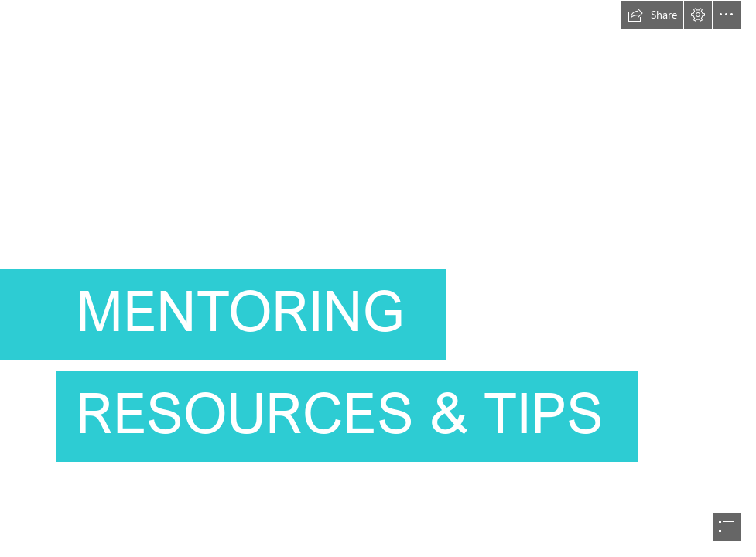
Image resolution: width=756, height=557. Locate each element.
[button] (652, 15)
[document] (378, 278)
